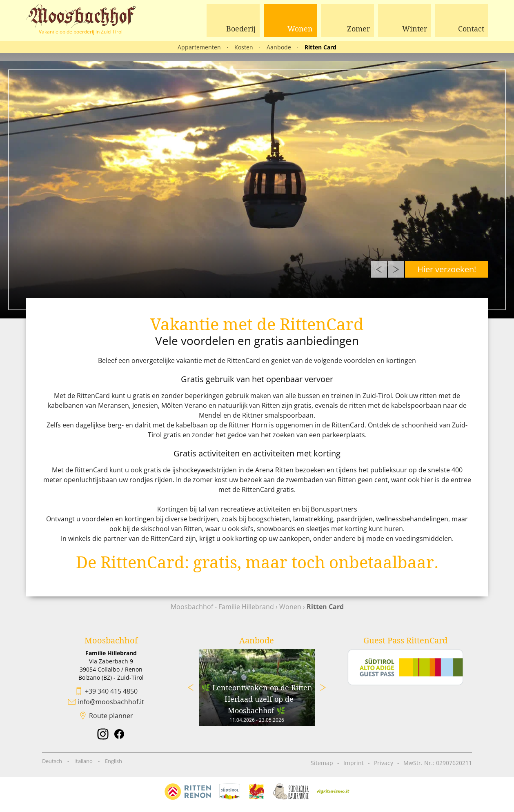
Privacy (384, 763)
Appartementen (199, 47)
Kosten (244, 47)
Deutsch (52, 761)
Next (396, 269)
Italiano (83, 761)
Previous (379, 269)
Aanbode (279, 47)
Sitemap (322, 763)
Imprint (354, 763)
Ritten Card (320, 47)
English (113, 761)
